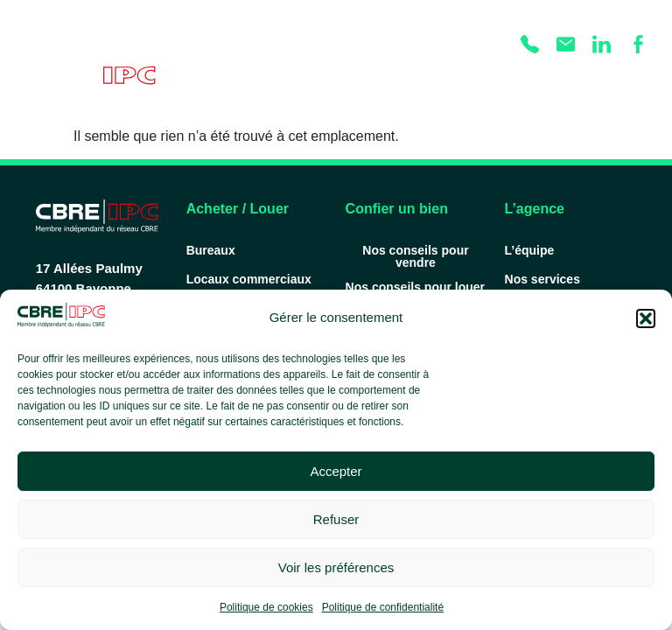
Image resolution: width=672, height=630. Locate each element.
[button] (646, 318)
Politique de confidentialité (383, 607)
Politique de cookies (266, 607)
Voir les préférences (336, 567)
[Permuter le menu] (637, 80)
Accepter (336, 471)
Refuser (336, 519)
